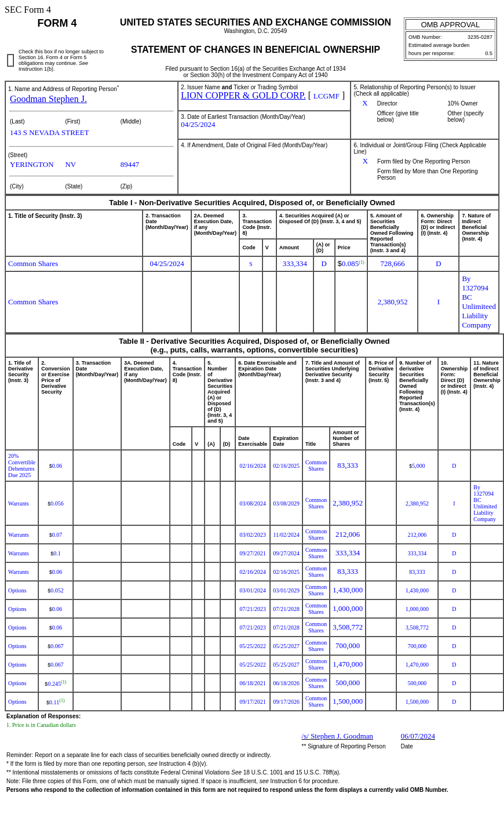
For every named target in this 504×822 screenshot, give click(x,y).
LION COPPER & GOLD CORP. (243, 95)
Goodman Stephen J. (48, 99)
